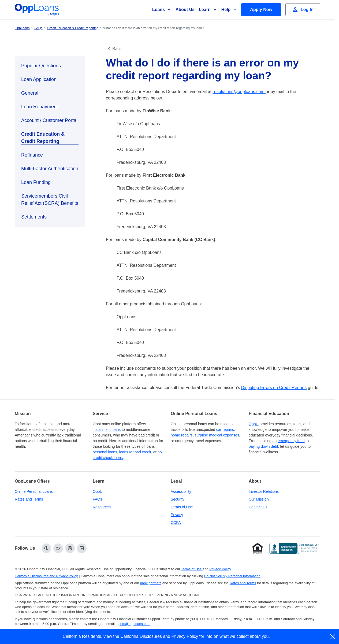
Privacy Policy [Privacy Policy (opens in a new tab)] (220, 569)
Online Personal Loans (34, 491)
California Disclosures (141, 636)
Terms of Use (182, 507)
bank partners (151, 583)
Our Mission (259, 499)
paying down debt (263, 446)
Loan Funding (36, 182)
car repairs (225, 430)
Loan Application (39, 79)
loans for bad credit (135, 452)
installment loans (107, 430)
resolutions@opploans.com (239, 92)
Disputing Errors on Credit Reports (274, 388)
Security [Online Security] (178, 499)
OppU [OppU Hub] (254, 424)
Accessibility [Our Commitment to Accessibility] (181, 491)
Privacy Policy (185, 636)
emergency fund (291, 441)
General (30, 93)
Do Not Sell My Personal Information (232, 576)
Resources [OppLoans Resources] (102, 507)
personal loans (105, 452)
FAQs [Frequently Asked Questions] (97, 499)
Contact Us (258, 507)
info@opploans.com (135, 624)
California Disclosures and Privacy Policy (46, 576)
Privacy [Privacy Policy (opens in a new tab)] (177, 515)
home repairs (182, 435)
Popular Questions (41, 66)
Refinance (32, 155)
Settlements (34, 217)
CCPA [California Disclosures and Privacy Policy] (176, 523)
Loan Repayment (40, 107)
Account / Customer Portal (49, 120)
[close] (333, 637)
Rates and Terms (29, 499)
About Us (185, 10)
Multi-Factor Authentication (50, 169)
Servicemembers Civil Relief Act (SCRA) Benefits (50, 200)
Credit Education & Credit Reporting (43, 138)
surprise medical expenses (217, 435)
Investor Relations (264, 491)
